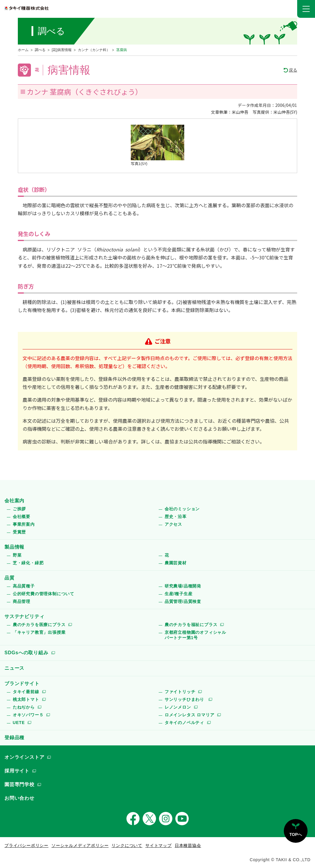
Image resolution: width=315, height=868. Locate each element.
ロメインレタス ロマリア (190, 715)
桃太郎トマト (26, 699)
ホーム (23, 50)
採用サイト (17, 771)
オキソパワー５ (28, 715)
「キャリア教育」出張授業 (39, 632)
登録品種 (14, 738)
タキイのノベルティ (184, 723)
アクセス (173, 524)
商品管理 (22, 601)
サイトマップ (159, 845)
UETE (19, 723)
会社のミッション (182, 509)
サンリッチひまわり (185, 699)
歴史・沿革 (176, 517)
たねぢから (24, 707)
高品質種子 (24, 586)
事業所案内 (24, 524)
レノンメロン (178, 707)
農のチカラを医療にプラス (39, 625)
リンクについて (127, 845)
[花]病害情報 (62, 50)
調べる (40, 50)
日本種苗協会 (188, 845)
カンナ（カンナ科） (94, 50)
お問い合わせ (19, 798)
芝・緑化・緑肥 (28, 563)
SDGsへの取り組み (26, 653)
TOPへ (296, 834)
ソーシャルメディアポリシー (80, 845)
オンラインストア (24, 757)
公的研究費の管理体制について (44, 594)
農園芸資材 (176, 563)
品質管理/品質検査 (183, 601)
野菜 (17, 555)
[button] (306, 9)
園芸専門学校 (19, 784)
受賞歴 (19, 532)
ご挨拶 (19, 509)
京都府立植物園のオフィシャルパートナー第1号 (195, 635)
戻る (293, 70)
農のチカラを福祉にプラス (191, 625)
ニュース (14, 668)
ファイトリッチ (180, 692)
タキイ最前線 (26, 692)
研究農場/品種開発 (183, 586)
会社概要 (22, 517)
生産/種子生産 (179, 594)
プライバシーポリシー (26, 845)
